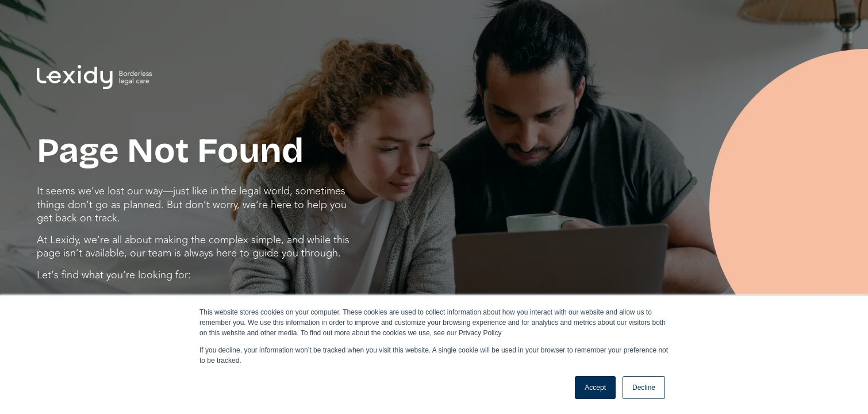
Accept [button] (595, 388)
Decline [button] (644, 388)
